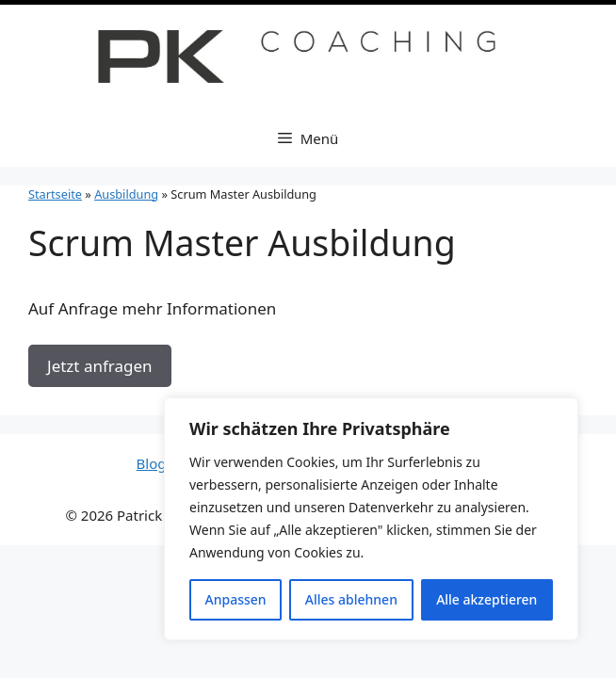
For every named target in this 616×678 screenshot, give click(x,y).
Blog (154, 463)
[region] (371, 519)
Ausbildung (126, 194)
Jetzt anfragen (100, 366)
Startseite (55, 194)
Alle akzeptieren (486, 599)
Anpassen (236, 599)
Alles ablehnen (351, 599)
